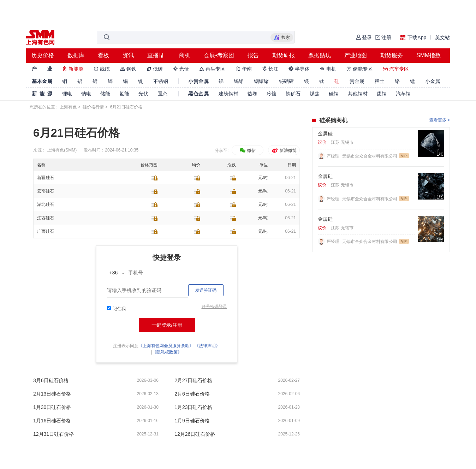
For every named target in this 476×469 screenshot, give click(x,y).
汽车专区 (396, 69)
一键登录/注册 (167, 325)
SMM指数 (429, 55)
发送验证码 (206, 290)
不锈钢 (161, 81)
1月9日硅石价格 (192, 421)
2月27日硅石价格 (193, 380)
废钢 (382, 94)
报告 (253, 55)
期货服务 (392, 55)
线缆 (102, 69)
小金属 (433, 81)
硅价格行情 (93, 107)
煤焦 (315, 94)
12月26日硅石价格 (195, 434)
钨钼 (239, 81)
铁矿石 (293, 94)
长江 (270, 69)
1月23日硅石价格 (193, 407)
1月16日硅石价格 (52, 421)
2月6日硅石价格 (192, 394)
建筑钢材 (228, 94)
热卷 (252, 94)
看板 (103, 55)
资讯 (128, 55)
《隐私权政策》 (167, 352)
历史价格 (43, 55)
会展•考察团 (219, 55)
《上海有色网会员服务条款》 (166, 346)
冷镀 (272, 94)
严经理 (334, 156)
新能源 (73, 69)
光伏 (181, 69)
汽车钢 (403, 94)
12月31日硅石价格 (53, 434)
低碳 (155, 69)
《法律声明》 (207, 346)
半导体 (299, 69)
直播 (153, 55)
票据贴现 (320, 55)
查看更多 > (440, 120)
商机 (185, 55)
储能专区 (359, 69)
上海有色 (68, 107)
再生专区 (212, 69)
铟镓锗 (261, 81)
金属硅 (325, 133)
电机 (328, 69)
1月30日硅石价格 (52, 407)
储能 (105, 94)
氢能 (124, 94)
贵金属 (357, 81)
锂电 (67, 94)
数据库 (76, 55)
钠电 (86, 94)
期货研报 (284, 55)
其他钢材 (358, 94)
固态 (162, 94)
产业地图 (356, 55)
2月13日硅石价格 (52, 394)
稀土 (380, 81)
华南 (244, 69)
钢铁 (128, 69)
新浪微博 (284, 150)
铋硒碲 (286, 81)
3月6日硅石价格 (51, 380)
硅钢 (334, 94)
